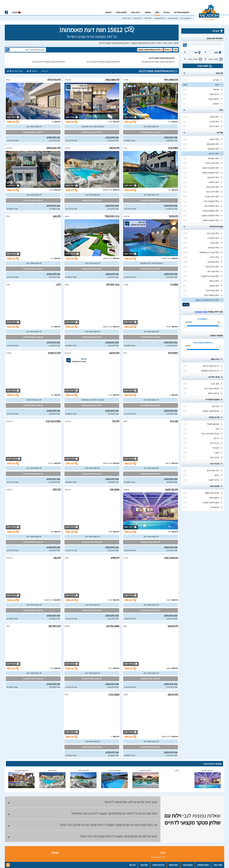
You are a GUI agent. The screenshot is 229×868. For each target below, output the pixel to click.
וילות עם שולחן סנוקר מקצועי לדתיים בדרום (50, 62)
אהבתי (16, 12)
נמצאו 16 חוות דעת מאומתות (93, 126)
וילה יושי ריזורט (83, 770)
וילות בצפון (138, 18)
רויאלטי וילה (173, 353)
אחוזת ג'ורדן (114, 694)
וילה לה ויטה (173, 694)
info (6, 13)
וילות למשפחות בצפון (158, 857)
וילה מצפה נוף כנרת (21, 770)
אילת (8, 80)
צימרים (167, 12)
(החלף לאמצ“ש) (201, 312)
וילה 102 (57, 558)
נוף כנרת (68, 80)
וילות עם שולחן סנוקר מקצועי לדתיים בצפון (160, 62)
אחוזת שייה (115, 489)
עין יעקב (68, 490)
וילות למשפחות (160, 18)
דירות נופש (136, 12)
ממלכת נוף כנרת (53, 421)
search (185, 45)
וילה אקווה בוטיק (112, 79)
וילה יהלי (116, 421)
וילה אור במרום (146, 770)
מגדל (8, 284)
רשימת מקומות (203, 865)
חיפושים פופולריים (182, 12)
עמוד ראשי (218, 865)
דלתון (125, 421)
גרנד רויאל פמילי (112, 216)
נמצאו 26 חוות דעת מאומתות (151, 263)
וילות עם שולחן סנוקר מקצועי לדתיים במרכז (105, 62)
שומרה (126, 80)
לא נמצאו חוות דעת (151, 126)
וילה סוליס (115, 558)
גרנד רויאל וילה (113, 284)
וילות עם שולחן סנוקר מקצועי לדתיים (114, 43)
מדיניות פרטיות (158, 865)
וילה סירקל (173, 216)
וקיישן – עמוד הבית (171, 43)
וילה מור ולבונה (172, 489)
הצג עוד (186, 304)
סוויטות (148, 12)
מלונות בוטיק (121, 12)
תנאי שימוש (173, 865)
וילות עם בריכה (186, 18)
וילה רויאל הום (55, 626)
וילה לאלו (57, 489)
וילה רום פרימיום (54, 148)
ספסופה (126, 490)
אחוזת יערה (173, 148)
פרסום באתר (188, 865)
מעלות (67, 626)
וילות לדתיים (127, 18)
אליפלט (68, 148)
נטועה (67, 216)
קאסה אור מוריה (114, 770)
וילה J (58, 284)
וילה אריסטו (114, 148)
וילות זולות (148, 18)
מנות (125, 626)
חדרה (125, 558)
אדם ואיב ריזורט (171, 558)
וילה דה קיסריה (54, 353)
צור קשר (132, 865)
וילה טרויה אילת (54, 79)
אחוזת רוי (174, 284)
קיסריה (9, 353)
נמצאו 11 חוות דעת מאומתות (93, 400)
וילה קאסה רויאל (171, 79)
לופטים (109, 12)
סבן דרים (174, 421)
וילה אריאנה (114, 353)
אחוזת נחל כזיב (113, 626)
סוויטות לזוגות (173, 18)
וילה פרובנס (173, 626)
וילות (157, 12)
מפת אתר (144, 865)
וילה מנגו (57, 216)
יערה (125, 148)
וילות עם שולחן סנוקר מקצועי (143, 43)
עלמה (125, 695)
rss (8, 865)
